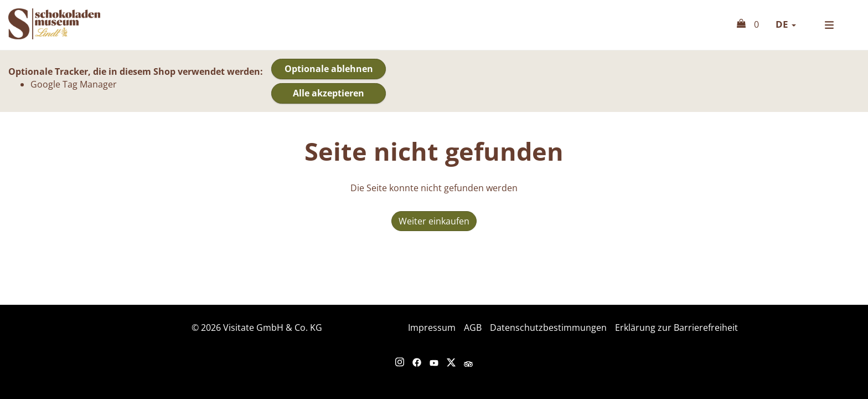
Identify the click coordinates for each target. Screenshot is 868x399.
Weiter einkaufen (434, 221)
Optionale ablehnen (329, 69)
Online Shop (69, 24)
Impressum (432, 328)
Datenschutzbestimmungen (548, 328)
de (786, 24)
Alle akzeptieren (329, 93)
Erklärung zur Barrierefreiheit (676, 328)
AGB (473, 328)
